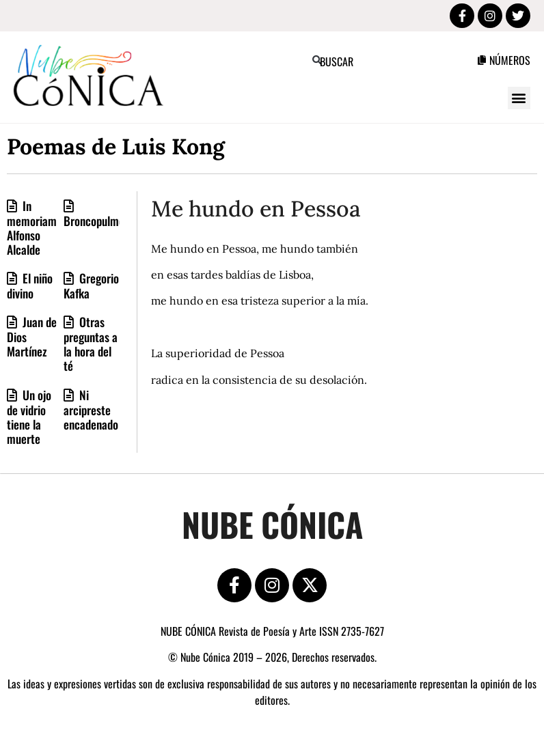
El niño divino (30, 285)
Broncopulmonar (101, 221)
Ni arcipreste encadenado (91, 409)
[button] (317, 60)
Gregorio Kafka (91, 285)
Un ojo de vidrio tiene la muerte (29, 417)
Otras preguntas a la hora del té (91, 344)
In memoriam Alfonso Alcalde (32, 227)
